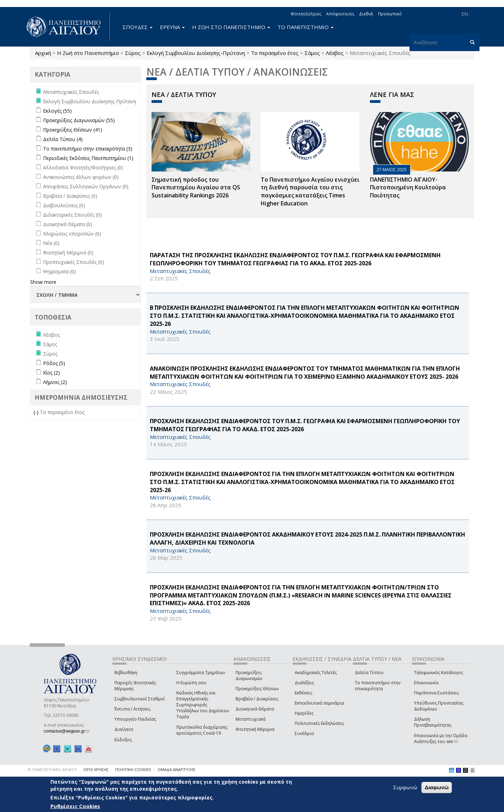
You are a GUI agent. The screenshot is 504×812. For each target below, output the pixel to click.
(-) (37, 412)
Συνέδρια (304, 733)
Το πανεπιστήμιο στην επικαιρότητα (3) (88, 149)
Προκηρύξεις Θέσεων (257, 689)
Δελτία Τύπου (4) (63, 139)
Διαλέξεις (304, 683)
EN (465, 14)
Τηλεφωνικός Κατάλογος (439, 673)
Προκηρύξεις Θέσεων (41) (73, 130)
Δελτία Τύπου (369, 673)
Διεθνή (366, 14)
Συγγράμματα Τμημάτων (201, 673)
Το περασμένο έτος (275, 53)
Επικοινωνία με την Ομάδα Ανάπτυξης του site (441, 738)
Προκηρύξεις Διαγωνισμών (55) (79, 120)
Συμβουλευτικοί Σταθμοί (140, 699)
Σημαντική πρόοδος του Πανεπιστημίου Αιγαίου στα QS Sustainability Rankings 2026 (196, 188)
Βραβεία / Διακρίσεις (257, 699)
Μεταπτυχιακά (251, 719)
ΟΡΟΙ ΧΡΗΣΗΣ (96, 769)
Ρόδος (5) (54, 363)
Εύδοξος (123, 740)
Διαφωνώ (437, 788)
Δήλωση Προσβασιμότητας (433, 722)
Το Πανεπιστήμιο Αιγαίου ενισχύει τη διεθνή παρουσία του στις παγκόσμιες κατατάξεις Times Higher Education (310, 192)
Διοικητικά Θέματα (255, 709)
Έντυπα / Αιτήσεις (132, 709)
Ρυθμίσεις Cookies (75, 806)
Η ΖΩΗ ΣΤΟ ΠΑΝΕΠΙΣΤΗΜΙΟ (231, 27)
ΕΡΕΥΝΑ (172, 27)
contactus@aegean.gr (66, 731)
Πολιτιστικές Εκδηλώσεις (319, 723)
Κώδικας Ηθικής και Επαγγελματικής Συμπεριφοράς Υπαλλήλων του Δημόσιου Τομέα (203, 705)
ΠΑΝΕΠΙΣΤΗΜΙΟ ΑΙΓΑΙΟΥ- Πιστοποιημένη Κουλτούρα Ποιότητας (408, 188)
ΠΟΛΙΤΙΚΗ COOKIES (133, 769)
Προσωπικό (390, 14)
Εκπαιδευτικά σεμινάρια (319, 703)
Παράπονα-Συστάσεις (436, 693)
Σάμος (312, 53)
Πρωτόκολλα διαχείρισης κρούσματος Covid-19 (202, 730)
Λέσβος (335, 53)
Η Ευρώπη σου (191, 683)
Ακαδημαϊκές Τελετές (316, 673)
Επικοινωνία (426, 683)
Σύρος (133, 53)
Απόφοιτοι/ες (340, 14)
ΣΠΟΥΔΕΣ (138, 27)
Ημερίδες (304, 713)
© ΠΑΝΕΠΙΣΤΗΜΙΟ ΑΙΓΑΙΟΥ (52, 769)
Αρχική (43, 53)
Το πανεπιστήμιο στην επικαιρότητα (378, 686)
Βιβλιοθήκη (126, 673)
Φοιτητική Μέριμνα (255, 729)
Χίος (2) (51, 373)
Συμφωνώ (405, 787)
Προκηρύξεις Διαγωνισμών (249, 675)
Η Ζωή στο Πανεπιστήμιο (88, 53)
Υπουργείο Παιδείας (135, 719)
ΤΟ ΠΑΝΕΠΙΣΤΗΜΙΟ (306, 27)
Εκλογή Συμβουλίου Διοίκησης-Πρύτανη (196, 53)
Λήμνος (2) (55, 382)
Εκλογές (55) (57, 111)
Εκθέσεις (303, 693)
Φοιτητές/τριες (306, 14)
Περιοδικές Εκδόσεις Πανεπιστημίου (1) (88, 158)
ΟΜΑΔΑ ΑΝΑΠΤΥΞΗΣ (176, 769)
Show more (43, 282)
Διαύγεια (124, 729)
